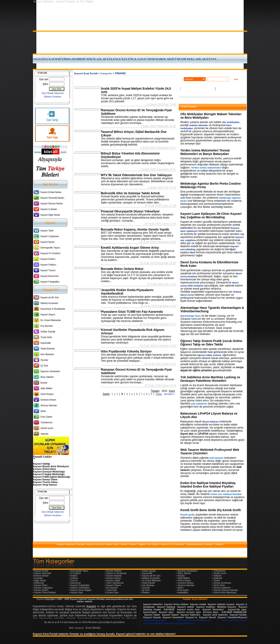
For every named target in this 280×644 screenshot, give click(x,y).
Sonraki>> (169, 394)
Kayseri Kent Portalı (86, 73)
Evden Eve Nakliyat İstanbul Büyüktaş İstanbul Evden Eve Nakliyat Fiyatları (208, 485)
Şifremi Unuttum (53, 97)
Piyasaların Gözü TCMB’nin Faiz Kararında (132, 312)
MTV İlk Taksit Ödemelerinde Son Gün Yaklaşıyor (137, 175)
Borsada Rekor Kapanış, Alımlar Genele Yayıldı (135, 229)
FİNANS (120, 73)
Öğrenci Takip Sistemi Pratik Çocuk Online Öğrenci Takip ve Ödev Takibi (211, 343)
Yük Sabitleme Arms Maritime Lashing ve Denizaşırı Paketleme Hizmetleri (210, 379)
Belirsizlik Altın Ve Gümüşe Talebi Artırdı (130, 193)
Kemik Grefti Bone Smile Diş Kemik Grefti (211, 510)
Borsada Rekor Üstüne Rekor (122, 269)
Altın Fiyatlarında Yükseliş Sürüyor (126, 351)
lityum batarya (211, 422)
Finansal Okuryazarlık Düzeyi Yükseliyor (130, 211)
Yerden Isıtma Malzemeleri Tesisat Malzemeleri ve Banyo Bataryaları (205, 152)
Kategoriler (106, 73)
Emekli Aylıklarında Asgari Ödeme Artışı (130, 248)
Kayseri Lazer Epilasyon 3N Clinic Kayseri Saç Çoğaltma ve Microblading (211, 215)
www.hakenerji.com (154, 620)
